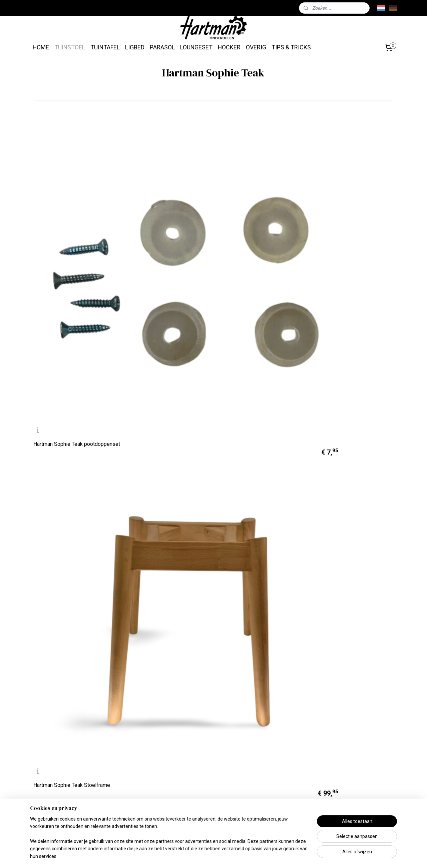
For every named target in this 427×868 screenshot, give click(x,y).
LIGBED (135, 47)
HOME (41, 47)
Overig (187, 828)
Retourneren (47, 777)
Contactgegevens (54, 794)
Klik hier (267, 770)
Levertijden (46, 743)
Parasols (190, 794)
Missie (115, 743)
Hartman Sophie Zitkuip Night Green (347, 334)
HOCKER (229, 47)
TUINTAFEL (105, 47)
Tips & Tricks (268, 814)
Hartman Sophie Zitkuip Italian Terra (255, 451)
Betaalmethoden (52, 811)
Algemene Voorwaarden (134, 803)
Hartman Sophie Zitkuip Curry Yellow (160, 567)
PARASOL (162, 47)
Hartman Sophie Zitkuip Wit (65, 336)
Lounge (188, 811)
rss (210, 856)
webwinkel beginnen (235, 856)
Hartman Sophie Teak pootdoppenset (58, 218)
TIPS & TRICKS (291, 47)
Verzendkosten (51, 760)
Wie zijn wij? (121, 760)
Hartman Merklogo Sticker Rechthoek (343, 567)
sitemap (198, 856)
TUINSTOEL (70, 47)
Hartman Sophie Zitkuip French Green (69, 567)
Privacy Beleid (123, 820)
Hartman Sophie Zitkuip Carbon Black (256, 567)
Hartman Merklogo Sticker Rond (70, 686)
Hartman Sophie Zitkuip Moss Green (68, 451)
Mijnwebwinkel (291, 856)
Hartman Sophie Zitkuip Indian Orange (348, 451)
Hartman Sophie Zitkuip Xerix (160, 336)
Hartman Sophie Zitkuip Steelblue (259, 336)
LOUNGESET (196, 47)
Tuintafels (191, 760)
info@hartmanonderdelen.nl (360, 813)
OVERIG (256, 47)
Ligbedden (192, 777)
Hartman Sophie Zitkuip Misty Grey (161, 451)
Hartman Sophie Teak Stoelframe (165, 220)
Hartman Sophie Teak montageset (259, 220)
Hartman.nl (360, 779)
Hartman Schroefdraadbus (343, 220)
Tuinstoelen (193, 743)
